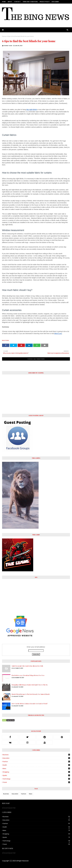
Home (4, 2)
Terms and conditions (30, 2)
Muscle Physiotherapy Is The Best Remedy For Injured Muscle (31, 694)
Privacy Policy (45, 2)
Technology (36, 779)
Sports (36, 775)
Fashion (36, 762)
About (10, 2)
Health (36, 765)
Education (36, 758)
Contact (17, 2)
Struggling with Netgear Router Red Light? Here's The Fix (30, 685)
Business (36, 755)
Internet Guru (8, 46)
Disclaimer (55, 2)
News (36, 768)
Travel (36, 782)
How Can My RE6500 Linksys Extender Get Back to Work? (30, 704)
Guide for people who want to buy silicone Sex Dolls (27, 666)
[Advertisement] (36, 596)
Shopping (36, 772)
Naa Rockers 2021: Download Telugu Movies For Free (28, 675)
